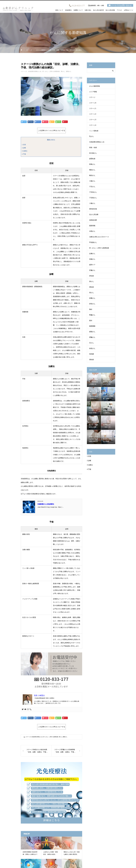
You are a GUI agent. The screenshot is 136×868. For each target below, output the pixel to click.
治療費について (78, 10)
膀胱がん (69, 71)
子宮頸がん (93, 198)
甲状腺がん (93, 242)
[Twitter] (23, 709)
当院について (59, 10)
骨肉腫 (92, 354)
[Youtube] (25, 709)
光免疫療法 (68, 10)
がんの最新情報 (95, 86)
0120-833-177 (78, 6)
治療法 (25, 151)
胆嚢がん (92, 298)
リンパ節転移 (94, 131)
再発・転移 (93, 148)
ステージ (92, 97)
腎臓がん (92, 315)
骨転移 (92, 360)
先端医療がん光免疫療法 (46, 504)
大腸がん (92, 181)
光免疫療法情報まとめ (35, 71)
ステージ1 (93, 108)
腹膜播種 (92, 326)
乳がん (92, 136)
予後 (24, 154)
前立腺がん (93, 153)
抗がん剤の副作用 (98, 10)
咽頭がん (92, 170)
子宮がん (92, 187)
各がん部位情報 (110, 10)
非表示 (53, 140)
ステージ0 (93, 103)
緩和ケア (92, 265)
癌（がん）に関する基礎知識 (51, 71)
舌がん (92, 343)
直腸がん (92, 259)
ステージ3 (93, 120)
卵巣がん (92, 164)
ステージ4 (93, 125)
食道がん (92, 348)
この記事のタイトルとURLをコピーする (51, 130)
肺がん (92, 281)
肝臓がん (92, 270)
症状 (24, 145)
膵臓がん (92, 337)
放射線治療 (93, 220)
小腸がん (92, 203)
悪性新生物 (93, 209)
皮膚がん (92, 254)
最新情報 (92, 226)
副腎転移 (92, 159)
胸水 (91, 309)
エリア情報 (93, 92)
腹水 (91, 320)
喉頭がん (92, 175)
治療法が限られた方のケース (99, 237)
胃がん (63, 71)
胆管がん (92, 304)
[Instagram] (28, 709)
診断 (24, 148)
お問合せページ (129, 10)
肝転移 (92, 276)
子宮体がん (93, 192)
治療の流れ (88, 10)
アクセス (119, 10)
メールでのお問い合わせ (121, 5)
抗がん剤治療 (94, 214)
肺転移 (92, 287)
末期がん (92, 231)
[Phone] (31, 709)
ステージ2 (24, 71)
